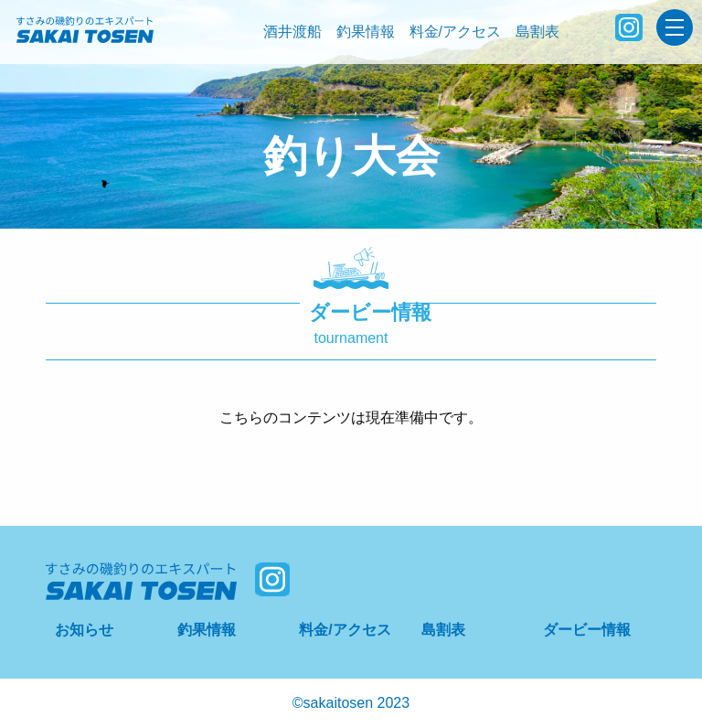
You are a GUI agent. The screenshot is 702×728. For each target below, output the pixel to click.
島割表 (537, 32)
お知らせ (84, 630)
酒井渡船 (292, 32)
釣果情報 (366, 32)
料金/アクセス (455, 32)
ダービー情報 (587, 630)
